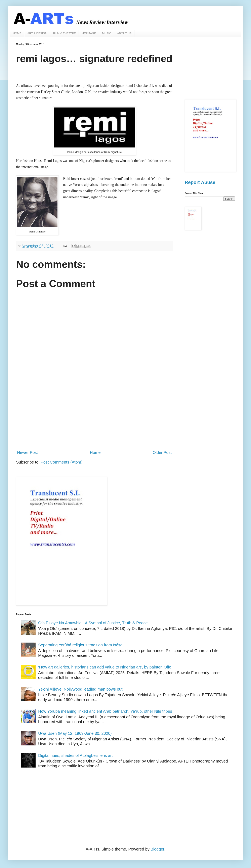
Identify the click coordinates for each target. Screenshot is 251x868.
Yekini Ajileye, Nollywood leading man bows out (80, 689)
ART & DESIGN (37, 33)
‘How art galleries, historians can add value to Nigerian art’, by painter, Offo (105, 667)
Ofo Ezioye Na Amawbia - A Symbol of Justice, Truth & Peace (93, 623)
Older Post (162, 452)
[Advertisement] (94, 414)
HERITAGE (89, 33)
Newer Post (27, 452)
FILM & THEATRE (64, 33)
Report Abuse (200, 182)
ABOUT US (124, 33)
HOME (17, 33)
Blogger (157, 849)
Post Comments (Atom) (61, 462)
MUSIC (107, 33)
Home (95, 452)
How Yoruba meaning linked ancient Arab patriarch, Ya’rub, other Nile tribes (105, 711)
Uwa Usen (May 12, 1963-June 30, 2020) (75, 733)
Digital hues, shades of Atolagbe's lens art (75, 755)
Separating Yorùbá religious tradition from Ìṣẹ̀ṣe (80, 645)
